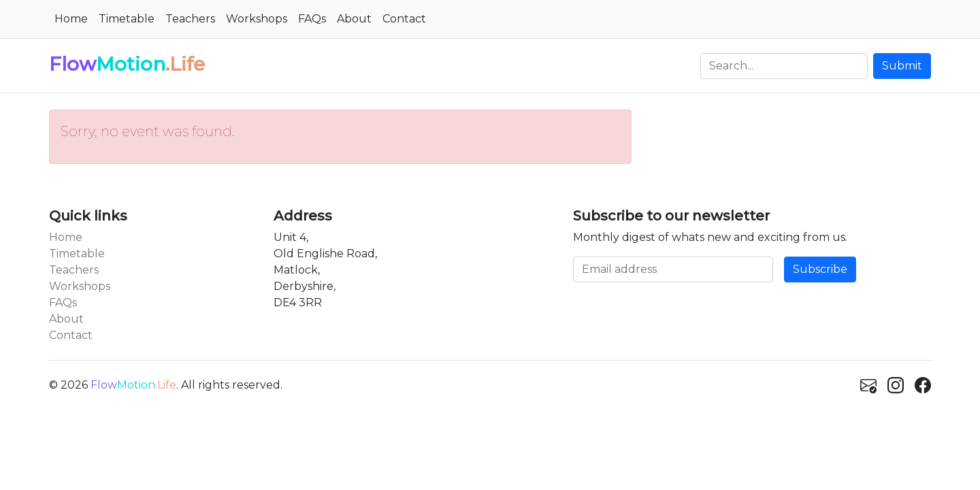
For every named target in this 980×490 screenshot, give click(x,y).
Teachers (190, 19)
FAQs (312, 19)
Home (71, 19)
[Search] (784, 66)
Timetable (127, 19)
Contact (404, 19)
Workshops (257, 19)
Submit (902, 66)
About (354, 19)
